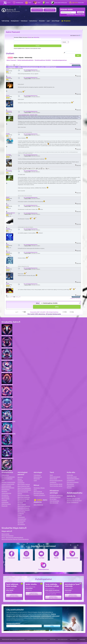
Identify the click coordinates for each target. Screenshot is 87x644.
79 (16, 65)
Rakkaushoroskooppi (8, 488)
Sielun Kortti (53, 479)
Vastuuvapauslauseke (63, 639)
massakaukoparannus (59, 60)
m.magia (8, 155)
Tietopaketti (21, 517)
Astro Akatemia (38, 505)
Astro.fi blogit (55, 21)
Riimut (47, 3)
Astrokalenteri (37, 10)
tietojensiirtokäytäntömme (15, 620)
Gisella (8, 134)
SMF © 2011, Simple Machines (51, 312)
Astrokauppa (50, 10)
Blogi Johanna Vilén (24, 486)
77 (12, 65)
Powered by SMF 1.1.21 (36, 312)
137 (20, 65)
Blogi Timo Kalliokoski (24, 488)
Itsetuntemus (33, 21)
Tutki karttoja (5, 21)
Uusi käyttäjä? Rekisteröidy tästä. (76, 15)
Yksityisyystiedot (74, 639)
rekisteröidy (36, 37)
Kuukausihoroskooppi (8, 477)
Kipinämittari (6, 490)
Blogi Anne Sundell (23, 499)
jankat (8, 95)
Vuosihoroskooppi (55, 497)
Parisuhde (42, 21)
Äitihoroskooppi (6, 486)
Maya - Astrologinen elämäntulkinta (12, 537)
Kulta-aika (78, 3)
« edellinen (72, 64)
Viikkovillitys (5, 475)
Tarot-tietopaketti (55, 477)
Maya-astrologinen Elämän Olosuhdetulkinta (15, 539)
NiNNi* (8, 197)
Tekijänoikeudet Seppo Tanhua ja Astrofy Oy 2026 (13, 639)
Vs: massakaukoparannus (31, 70)
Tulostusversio (76, 65)
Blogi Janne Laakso (23, 495)
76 (11, 65)
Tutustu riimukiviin (39, 495)
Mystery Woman (10, 213)
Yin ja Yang (53, 499)
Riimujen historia (39, 493)
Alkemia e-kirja (6, 504)
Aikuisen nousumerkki (8, 482)
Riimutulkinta (38, 492)
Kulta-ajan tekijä (72, 477)
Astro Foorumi (13, 32)
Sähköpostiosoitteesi (13, 624)
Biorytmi (20, 477)
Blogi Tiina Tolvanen (24, 510)
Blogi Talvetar (22, 504)
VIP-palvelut (66, 21)
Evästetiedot (82, 639)
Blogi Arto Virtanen (23, 508)
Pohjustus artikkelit (73, 482)
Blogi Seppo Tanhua (24, 484)
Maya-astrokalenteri (8, 536)
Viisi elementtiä (54, 501)
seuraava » (78, 64)
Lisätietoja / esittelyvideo (14, 596)
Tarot (39, 3)
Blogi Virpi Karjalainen (24, 490)
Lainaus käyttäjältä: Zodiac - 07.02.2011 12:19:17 (28, 115)
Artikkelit (4, 500)
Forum (20, 515)
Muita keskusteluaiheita (25, 60)
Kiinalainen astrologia (61, 3)
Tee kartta (21, 523)
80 (17, 65)
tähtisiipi (8, 77)
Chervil (8, 252)
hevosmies (9, 111)
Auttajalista (5, 502)
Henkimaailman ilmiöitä (43, 60)
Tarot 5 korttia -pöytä (56, 484)
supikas (8, 229)
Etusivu (9, 3)
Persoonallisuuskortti (56, 480)
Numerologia (20, 3)
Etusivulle (5, 506)
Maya (30, 3)
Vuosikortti (53, 482)
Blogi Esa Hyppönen (24, 497)
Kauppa (69, 488)
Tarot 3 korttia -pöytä (56, 486)
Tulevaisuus (24, 21)
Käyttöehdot (53, 639)
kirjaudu (30, 37)
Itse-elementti (54, 503)
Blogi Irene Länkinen (24, 506)
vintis (7, 205)
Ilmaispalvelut (15, 21)
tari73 (8, 284)
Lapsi (48, 21)
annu (7, 70)
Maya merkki (5, 499)
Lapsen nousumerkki (8, 484)
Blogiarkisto (70, 484)
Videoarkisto (71, 486)
